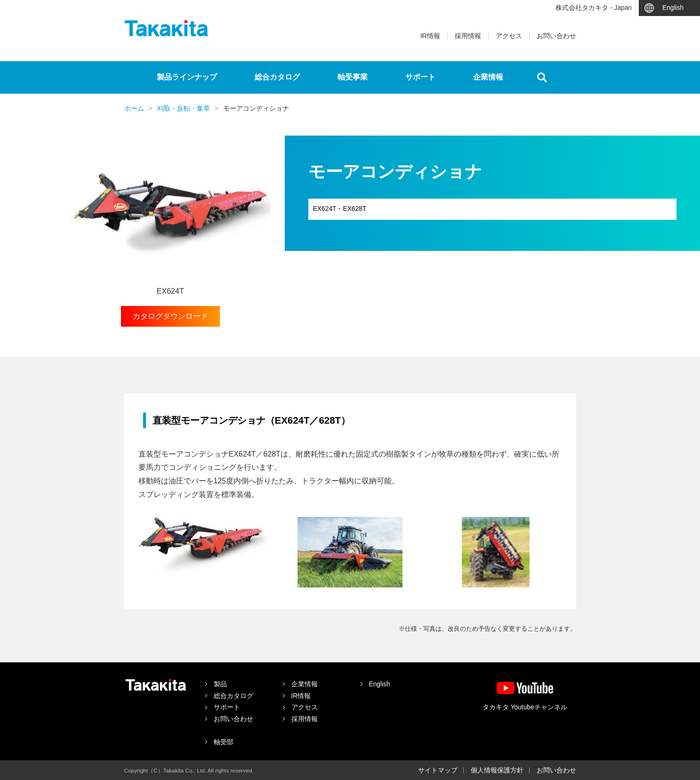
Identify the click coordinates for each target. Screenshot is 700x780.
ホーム (134, 109)
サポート (420, 77)
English (673, 8)
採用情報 (468, 36)
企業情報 (488, 77)
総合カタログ (277, 77)
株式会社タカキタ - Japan (594, 8)
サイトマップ (438, 770)
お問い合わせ (556, 36)
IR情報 (430, 36)
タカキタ (166, 28)
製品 (220, 684)
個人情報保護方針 (497, 770)
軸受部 (224, 742)
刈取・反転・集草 (184, 109)
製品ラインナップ (187, 77)
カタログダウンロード (170, 316)
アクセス (509, 36)
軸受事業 (353, 77)
